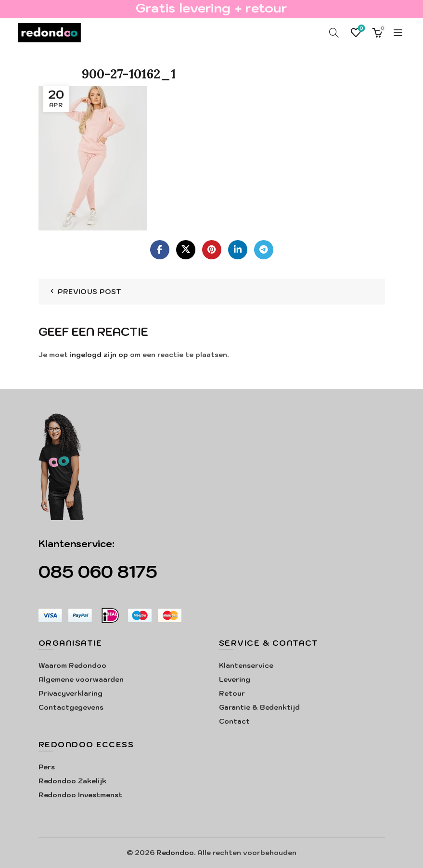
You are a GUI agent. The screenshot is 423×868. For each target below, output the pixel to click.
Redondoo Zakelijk (72, 781)
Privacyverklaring (70, 693)
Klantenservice (246, 665)
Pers (47, 767)
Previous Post (90, 292)
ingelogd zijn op (99, 355)
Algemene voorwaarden (81, 679)
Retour (232, 693)
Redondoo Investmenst (80, 795)
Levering (235, 679)
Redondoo (175, 853)
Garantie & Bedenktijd (259, 707)
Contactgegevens (71, 707)
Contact (234, 721)
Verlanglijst (361, 29)
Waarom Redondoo (72, 665)
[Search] (334, 33)
